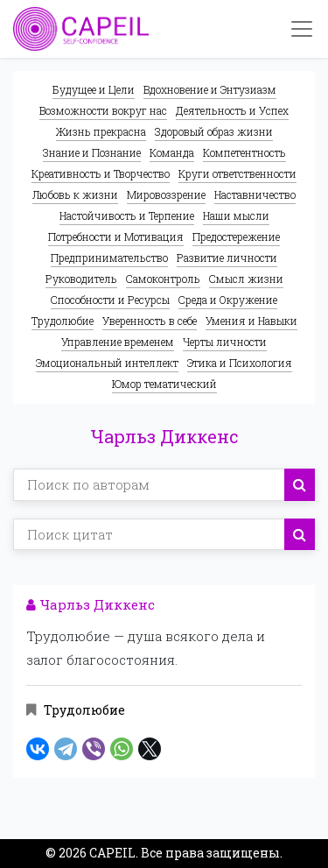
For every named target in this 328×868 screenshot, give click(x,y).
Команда (172, 152)
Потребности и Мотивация (116, 236)
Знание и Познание (92, 152)
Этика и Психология (240, 363)
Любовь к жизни (75, 194)
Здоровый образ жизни (214, 131)
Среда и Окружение (228, 300)
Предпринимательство (109, 258)
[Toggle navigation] (302, 29)
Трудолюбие (63, 321)
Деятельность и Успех (232, 110)
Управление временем (118, 342)
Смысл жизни (246, 279)
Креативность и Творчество (101, 173)
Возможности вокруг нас (103, 110)
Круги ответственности (237, 173)
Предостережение (236, 236)
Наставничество (255, 194)
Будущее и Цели (94, 89)
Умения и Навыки (251, 321)
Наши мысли (236, 215)
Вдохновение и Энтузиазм (210, 89)
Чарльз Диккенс (91, 604)
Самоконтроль (163, 279)
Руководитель (81, 279)
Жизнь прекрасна (101, 131)
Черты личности (225, 342)
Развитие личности (227, 258)
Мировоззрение (166, 194)
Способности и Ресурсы (110, 300)
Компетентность (244, 152)
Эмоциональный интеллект (107, 363)
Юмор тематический (164, 384)
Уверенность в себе (150, 321)
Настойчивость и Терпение (127, 215)
